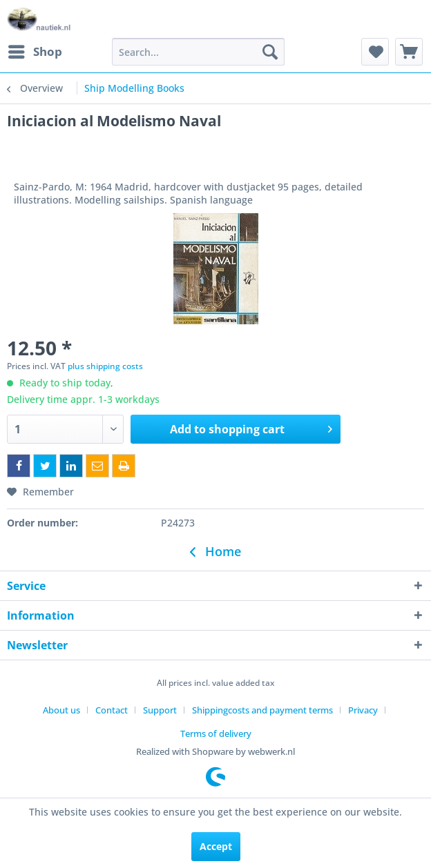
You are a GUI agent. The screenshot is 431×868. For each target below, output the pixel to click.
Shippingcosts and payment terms (262, 710)
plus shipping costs (105, 366)
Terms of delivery (216, 733)
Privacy (363, 710)
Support (160, 710)
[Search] (270, 52)
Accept (216, 846)
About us (61, 710)
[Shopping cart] (409, 52)
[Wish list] (375, 52)
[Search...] (198, 52)
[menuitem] (35, 52)
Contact (112, 710)
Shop (35, 50)
